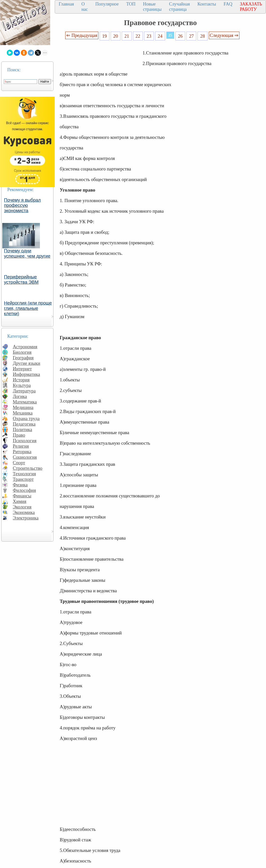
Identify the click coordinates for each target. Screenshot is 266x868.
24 (160, 36)
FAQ (228, 4)
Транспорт (23, 479)
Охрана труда (26, 418)
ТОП (131, 4)
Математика (25, 402)
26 (180, 36)
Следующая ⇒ (224, 35)
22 (138, 36)
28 (203, 36)
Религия (21, 446)
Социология (25, 457)
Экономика (24, 512)
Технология (24, 474)
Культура (22, 385)
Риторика (22, 452)
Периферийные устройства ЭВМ (21, 280)
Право (19, 435)
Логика (20, 396)
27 (192, 36)
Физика (20, 485)
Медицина (23, 407)
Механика (23, 413)
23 (149, 36)
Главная (66, 4)
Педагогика (24, 424)
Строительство (28, 468)
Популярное (107, 4)
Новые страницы (152, 7)
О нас (85, 7)
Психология (25, 441)
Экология (22, 507)
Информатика (26, 374)
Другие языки (26, 363)
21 (127, 36)
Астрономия (25, 347)
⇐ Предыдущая (82, 35)
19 (105, 36)
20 (116, 36)
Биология (22, 352)
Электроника (26, 518)
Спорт (19, 463)
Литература (24, 391)
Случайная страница (180, 7)
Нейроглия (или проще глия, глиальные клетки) (28, 308)
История (21, 380)
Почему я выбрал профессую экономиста (22, 205)
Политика (22, 429)
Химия (20, 501)
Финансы (22, 496)
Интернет (22, 369)
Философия (24, 490)
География (23, 358)
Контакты (207, 4)
